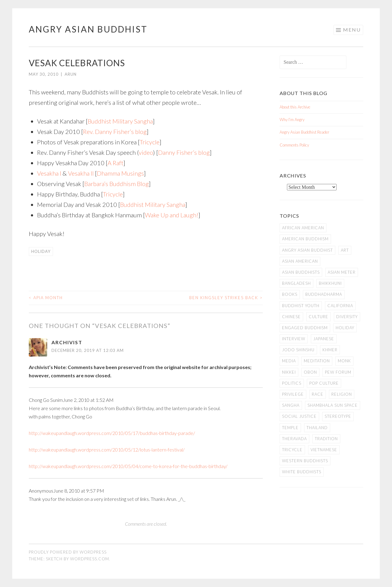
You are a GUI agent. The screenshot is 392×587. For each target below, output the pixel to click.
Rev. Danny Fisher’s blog (115, 132)
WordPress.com (90, 559)
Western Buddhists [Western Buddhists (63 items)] (305, 461)
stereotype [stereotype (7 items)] (338, 416)
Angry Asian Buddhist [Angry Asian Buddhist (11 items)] (307, 250)
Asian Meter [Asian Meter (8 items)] (342, 272)
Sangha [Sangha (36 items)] (291, 405)
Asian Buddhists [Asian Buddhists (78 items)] (301, 272)
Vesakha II (81, 173)
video (146, 152)
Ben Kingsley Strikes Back (226, 298)
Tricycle (150, 142)
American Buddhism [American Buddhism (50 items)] (305, 239)
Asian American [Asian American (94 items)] (300, 261)
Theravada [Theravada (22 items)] (294, 439)
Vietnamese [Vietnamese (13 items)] (324, 450)
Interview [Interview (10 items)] (294, 339)
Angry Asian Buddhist (88, 29)
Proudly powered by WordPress (68, 552)
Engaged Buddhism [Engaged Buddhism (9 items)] (305, 328)
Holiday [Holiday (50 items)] (345, 328)
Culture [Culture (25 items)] (318, 317)
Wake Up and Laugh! (172, 215)
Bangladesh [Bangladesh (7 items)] (296, 283)
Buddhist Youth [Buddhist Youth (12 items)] (301, 306)
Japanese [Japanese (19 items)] (324, 339)
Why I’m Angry (292, 120)
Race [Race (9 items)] (318, 394)
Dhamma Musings (120, 173)
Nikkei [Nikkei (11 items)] (289, 372)
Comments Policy (294, 145)
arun (71, 74)
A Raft (115, 163)
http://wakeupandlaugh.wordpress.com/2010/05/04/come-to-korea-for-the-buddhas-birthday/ (128, 466)
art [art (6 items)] (345, 250)
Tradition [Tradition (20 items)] (326, 439)
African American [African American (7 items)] (303, 228)
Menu (352, 30)
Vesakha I (49, 173)
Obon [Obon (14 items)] (310, 372)
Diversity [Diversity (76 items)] (347, 317)
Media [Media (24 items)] (289, 361)
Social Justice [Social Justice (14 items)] (299, 416)
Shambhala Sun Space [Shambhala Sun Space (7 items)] (333, 405)
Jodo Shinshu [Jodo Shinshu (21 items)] (298, 350)
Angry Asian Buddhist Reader (304, 132)
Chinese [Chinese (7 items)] (291, 317)
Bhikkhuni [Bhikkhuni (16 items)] (330, 283)
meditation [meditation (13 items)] (317, 361)
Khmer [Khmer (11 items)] (330, 350)
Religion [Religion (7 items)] (342, 394)
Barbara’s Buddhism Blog (117, 184)
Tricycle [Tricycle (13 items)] (292, 450)
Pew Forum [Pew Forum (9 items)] (338, 372)
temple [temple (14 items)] (290, 428)
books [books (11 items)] (290, 294)
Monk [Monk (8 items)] (344, 361)
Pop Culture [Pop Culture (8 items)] (324, 383)
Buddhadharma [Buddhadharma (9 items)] (324, 294)
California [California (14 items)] (340, 306)
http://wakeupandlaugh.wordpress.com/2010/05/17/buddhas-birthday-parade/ (112, 433)
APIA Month (46, 298)
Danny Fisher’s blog (184, 152)
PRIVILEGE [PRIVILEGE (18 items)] (293, 394)
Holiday (41, 251)
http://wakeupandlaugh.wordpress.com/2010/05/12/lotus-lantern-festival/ (107, 450)
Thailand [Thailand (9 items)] (317, 428)
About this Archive (295, 107)
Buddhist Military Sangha (120, 121)
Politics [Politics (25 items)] (292, 383)
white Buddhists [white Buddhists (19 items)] (302, 472)
